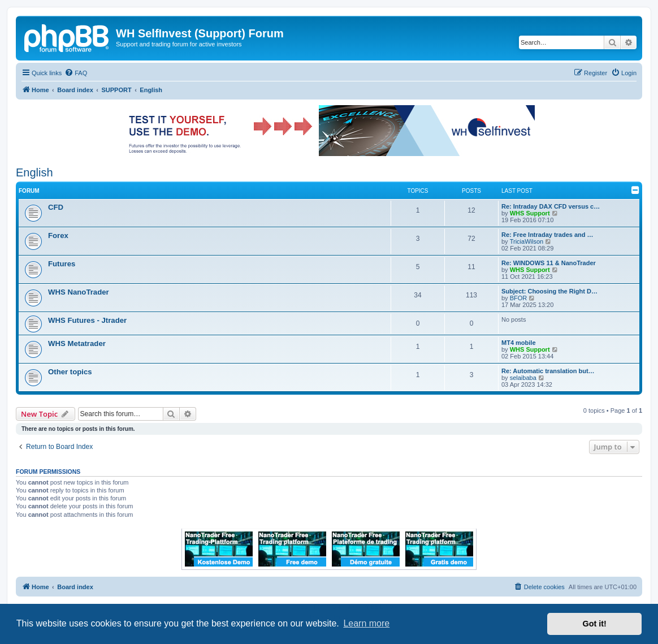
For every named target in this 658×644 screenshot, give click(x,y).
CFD (56, 207)
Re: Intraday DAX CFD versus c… (551, 206)
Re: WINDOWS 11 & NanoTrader (549, 263)
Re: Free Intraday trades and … (547, 235)
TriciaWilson (527, 241)
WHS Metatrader (77, 343)
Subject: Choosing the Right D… (549, 291)
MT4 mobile (519, 343)
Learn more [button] (366, 623)
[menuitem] (76, 73)
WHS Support (530, 213)
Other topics (70, 372)
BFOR (519, 298)
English (34, 172)
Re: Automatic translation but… (548, 371)
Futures (62, 264)
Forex (58, 235)
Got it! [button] (595, 624)
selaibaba (523, 378)
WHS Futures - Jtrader (87, 320)
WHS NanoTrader (79, 292)
